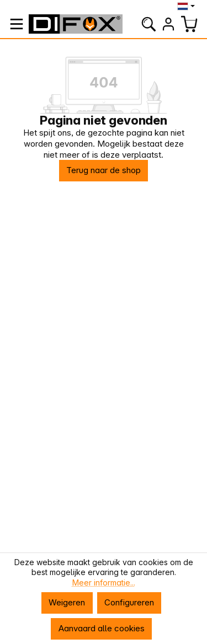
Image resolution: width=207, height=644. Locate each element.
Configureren (129, 602)
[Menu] (17, 24)
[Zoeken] (148, 24)
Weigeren (67, 602)
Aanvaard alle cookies (102, 628)
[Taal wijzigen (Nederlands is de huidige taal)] (187, 6)
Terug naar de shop (104, 170)
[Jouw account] (168, 24)
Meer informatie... (104, 583)
